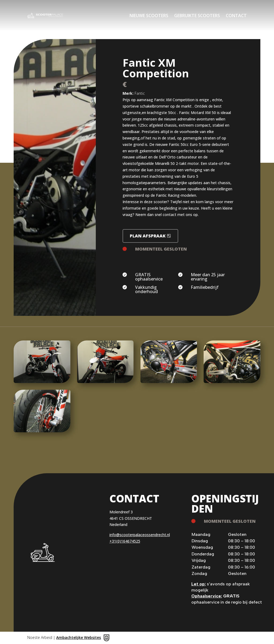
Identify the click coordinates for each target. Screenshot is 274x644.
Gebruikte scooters (197, 16)
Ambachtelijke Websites (79, 637)
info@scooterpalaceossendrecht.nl (140, 535)
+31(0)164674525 (125, 541)
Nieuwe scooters (149, 16)
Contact (236, 16)
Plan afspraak (148, 236)
